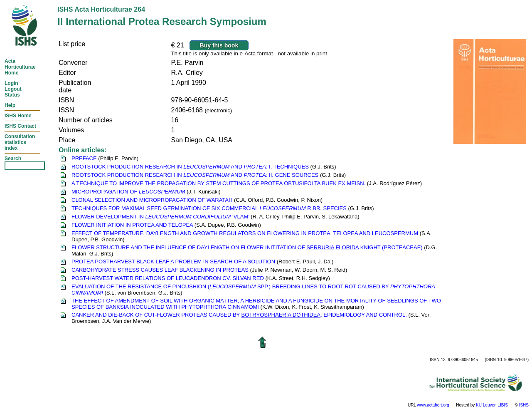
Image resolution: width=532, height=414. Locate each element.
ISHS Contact (20, 126)
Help (10, 105)
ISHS (524, 405)
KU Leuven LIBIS (492, 405)
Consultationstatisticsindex (20, 142)
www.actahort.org (433, 405)
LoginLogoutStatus (13, 89)
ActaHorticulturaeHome (20, 67)
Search (13, 159)
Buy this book (219, 45)
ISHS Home (18, 116)
